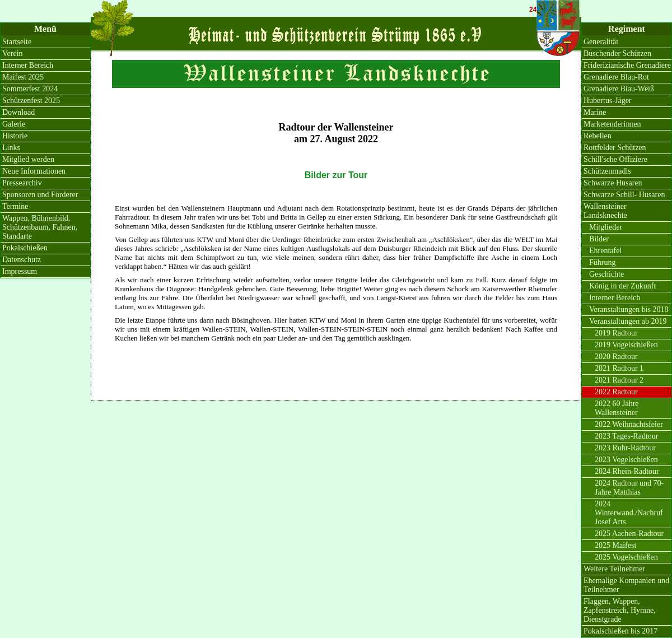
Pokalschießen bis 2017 (620, 631)
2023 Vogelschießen (626, 460)
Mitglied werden (28, 159)
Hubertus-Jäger (608, 101)
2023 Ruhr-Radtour (625, 448)
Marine (595, 112)
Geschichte (606, 274)
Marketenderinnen (612, 124)
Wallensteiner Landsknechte (605, 211)
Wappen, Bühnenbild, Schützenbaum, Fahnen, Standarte (40, 227)
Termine (15, 206)
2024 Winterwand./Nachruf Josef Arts (629, 513)
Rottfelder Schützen (615, 148)
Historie (15, 136)
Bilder (599, 239)
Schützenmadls (607, 171)
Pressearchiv (22, 183)
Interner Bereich (28, 65)
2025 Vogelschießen (626, 557)
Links (11, 148)
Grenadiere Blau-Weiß (619, 89)
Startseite (17, 42)
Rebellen (598, 136)
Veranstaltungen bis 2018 (629, 309)
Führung (602, 262)
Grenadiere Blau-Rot (616, 77)
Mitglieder (606, 227)
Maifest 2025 (23, 77)
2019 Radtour (616, 333)
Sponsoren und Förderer (40, 195)
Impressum (20, 271)
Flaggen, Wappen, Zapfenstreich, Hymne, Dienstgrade (620, 610)
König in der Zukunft (622, 286)
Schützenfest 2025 (31, 101)
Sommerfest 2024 (30, 89)
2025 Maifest (615, 545)
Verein (13, 53)
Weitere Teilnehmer (614, 569)
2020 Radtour (616, 357)
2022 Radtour (616, 392)
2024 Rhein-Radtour (627, 471)
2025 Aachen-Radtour (629, 534)
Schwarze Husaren (613, 183)
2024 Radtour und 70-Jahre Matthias (629, 488)
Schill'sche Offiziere (615, 159)
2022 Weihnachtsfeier (629, 424)
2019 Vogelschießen (626, 345)
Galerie (14, 124)
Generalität (601, 42)
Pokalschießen (25, 248)
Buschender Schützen (617, 53)
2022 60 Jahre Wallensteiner (617, 408)
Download (18, 112)
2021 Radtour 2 (619, 380)
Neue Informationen (34, 171)
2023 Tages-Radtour (626, 436)
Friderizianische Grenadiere (627, 65)
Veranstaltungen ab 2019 (628, 321)
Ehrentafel (605, 251)
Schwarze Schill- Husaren (624, 195)
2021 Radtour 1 (619, 368)
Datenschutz (22, 260)
